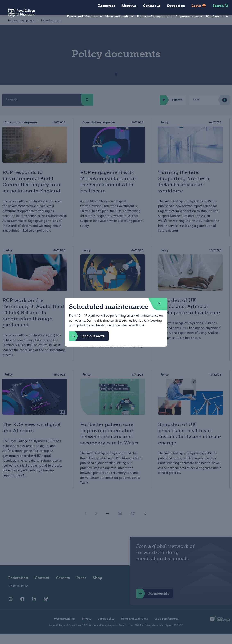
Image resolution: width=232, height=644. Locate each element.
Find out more (87, 336)
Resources (107, 6)
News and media (120, 16)
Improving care (190, 16)
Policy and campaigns (155, 16)
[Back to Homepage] (17, 16)
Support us (176, 6)
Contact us (152, 6)
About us (129, 6)
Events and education (85, 16)
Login (199, 6)
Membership (217, 16)
